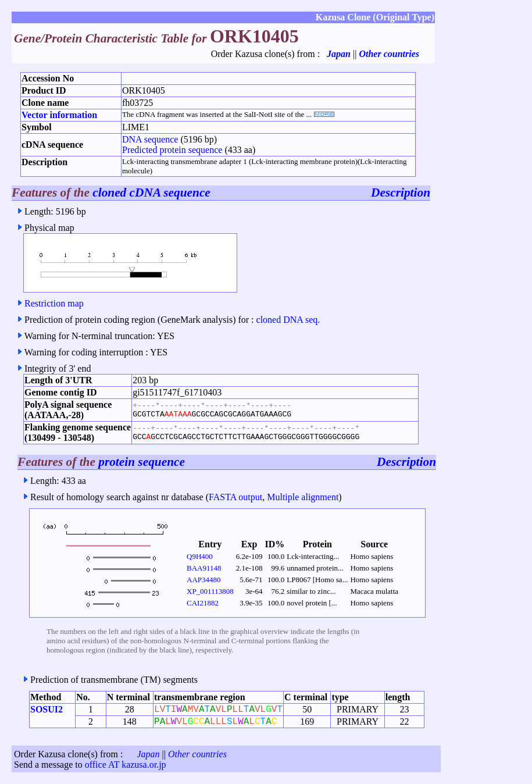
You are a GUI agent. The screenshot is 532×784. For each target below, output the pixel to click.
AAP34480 (204, 580)
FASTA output (235, 497)
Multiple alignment (303, 497)
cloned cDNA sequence (151, 193)
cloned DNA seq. (288, 320)
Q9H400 (200, 556)
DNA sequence (150, 139)
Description (401, 193)
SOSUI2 (47, 709)
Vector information (59, 115)
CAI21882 (203, 603)
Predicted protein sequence (172, 150)
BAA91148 (204, 568)
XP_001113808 (210, 591)
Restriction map (54, 303)
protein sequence (142, 462)
